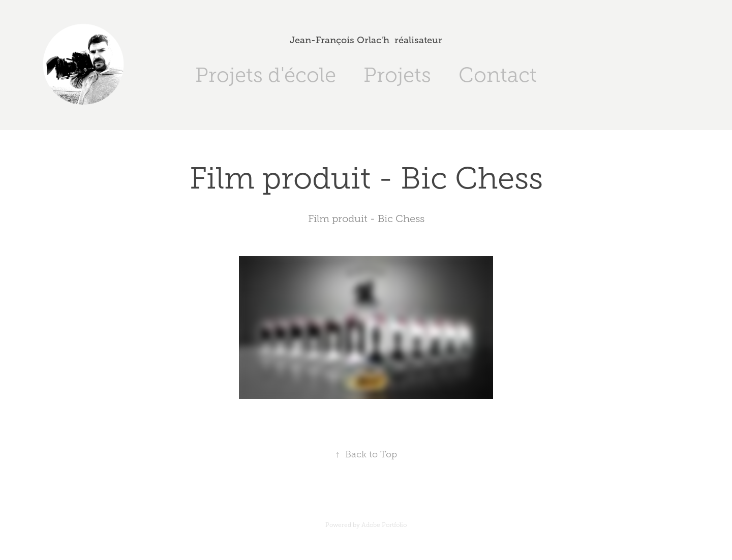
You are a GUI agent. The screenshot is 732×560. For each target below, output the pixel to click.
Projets (397, 75)
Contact (498, 75)
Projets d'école (266, 75)
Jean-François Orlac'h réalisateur (366, 40)
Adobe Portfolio (384, 525)
